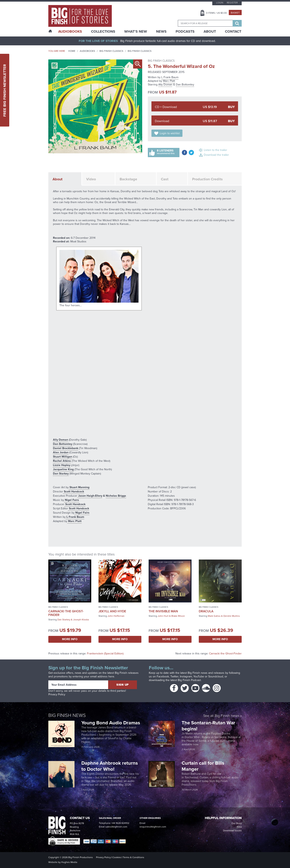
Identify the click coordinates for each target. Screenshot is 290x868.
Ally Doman (165, 85)
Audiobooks (87, 51)
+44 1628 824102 (120, 823)
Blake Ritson (178, 616)
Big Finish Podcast (189, 680)
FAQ (239, 827)
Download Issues (232, 831)
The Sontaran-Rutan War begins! (208, 726)
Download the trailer (216, 155)
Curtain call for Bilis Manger (203, 766)
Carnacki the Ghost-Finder (66, 613)
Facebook (163, 676)
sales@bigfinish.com (116, 827)
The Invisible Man (163, 611)
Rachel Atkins (62, 461)
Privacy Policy (57, 694)
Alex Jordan (61, 452)
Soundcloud (216, 676)
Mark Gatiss (214, 616)
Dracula (206, 611)
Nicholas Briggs (116, 496)
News (161, 31)
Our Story (237, 823)
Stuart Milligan (63, 457)
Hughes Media (69, 862)
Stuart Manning (79, 487)
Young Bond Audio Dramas (111, 723)
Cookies (117, 857)
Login (220, 3)
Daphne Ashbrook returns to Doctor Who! (110, 766)
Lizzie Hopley (62, 465)
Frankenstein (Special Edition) (105, 654)
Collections (103, 31)
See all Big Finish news (221, 716)
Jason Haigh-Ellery (90, 496)
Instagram (186, 676)
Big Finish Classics (111, 51)
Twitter (174, 676)
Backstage (128, 179)
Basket (235, 13)
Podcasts (185, 31)
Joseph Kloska (81, 620)
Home (72, 51)
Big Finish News (67, 715)
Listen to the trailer (215, 150)
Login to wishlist (170, 133)
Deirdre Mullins (232, 616)
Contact (233, 31)
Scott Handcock (74, 492)
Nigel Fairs (71, 500)
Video (91, 179)
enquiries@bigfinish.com (153, 827)
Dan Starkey (61, 474)
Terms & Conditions (134, 857)
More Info (70, 639)
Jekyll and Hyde (112, 611)
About (210, 31)
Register (232, 3)
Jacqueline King (63, 469)
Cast (165, 179)
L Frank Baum (170, 77)
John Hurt (163, 616)
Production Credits (207, 179)
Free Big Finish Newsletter (5, 90)
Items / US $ (216, 13)
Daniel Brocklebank (66, 448)
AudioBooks (70, 31)
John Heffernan (116, 616)
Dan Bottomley (185, 85)
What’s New (136, 31)
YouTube (199, 676)
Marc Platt (169, 81)
